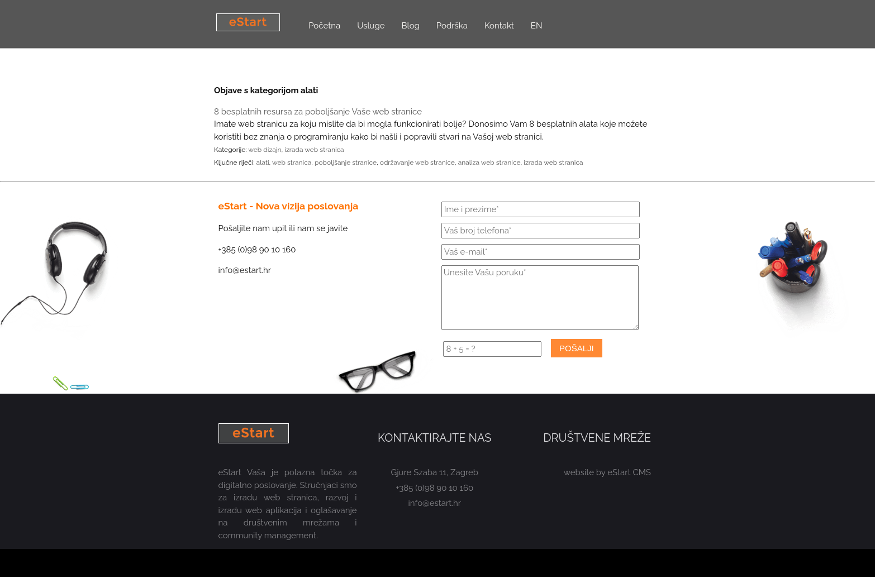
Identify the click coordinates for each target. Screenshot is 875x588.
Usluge (371, 26)
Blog (411, 26)
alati (263, 162)
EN (537, 26)
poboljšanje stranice (346, 162)
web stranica (292, 162)
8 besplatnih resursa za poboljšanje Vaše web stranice (318, 112)
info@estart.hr (435, 503)
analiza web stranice (489, 162)
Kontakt (499, 26)
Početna (324, 26)
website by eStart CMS (607, 472)
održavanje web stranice (417, 162)
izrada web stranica (314, 150)
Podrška (452, 26)
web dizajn (265, 150)
